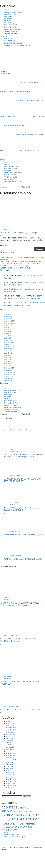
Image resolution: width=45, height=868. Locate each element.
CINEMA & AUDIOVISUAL (13, 12)
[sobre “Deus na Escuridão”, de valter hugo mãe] (12, 522)
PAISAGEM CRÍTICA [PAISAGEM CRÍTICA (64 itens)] (26, 819)
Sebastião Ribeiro (10, 289)
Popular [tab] (12, 430)
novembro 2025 (9, 323)
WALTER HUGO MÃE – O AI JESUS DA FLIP (15, 268)
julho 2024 (8, 357)
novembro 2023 (9, 374)
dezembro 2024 (9, 347)
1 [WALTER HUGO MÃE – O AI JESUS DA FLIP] (5, 562)
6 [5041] (5, 513)
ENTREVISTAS (9, 18)
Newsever (38, 847)
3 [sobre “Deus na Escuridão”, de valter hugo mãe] (6, 538)
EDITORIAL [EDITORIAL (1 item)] (20, 812)
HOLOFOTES (9, 21)
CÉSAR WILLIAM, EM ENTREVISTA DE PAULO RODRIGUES (21, 264)
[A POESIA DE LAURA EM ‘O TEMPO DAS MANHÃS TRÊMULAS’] (12, 467)
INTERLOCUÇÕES (11, 23)
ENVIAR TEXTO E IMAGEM (14, 43)
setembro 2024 (9, 353)
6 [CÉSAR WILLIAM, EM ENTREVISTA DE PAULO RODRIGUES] (6, 513)
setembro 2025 (9, 327)
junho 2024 (8, 359)
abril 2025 (8, 338)
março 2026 (8, 317)
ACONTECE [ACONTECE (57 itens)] (10, 808)
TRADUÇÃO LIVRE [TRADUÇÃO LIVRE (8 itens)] (10, 830)
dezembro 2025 (9, 321)
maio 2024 (8, 362)
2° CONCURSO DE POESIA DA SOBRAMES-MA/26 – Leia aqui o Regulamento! (24, 456)
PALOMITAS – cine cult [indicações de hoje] (19, 233)
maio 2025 (8, 336)
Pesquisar (4, 245)
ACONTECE (8, 10)
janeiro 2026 (8, 319)
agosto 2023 (8, 381)
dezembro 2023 (9, 372)
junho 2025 (8, 334)
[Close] (0, 1)
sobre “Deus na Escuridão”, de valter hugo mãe (16, 266)
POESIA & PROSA (11, 27)
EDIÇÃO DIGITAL (10, 14)
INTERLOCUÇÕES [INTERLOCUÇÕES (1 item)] (6, 820)
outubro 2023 (9, 377)
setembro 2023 (9, 379)
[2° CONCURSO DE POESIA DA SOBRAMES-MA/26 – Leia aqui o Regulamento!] (12, 440)
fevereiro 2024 (9, 368)
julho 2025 (8, 332)
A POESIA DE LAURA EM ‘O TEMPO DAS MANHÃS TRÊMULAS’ (22, 262)
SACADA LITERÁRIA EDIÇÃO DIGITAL (17, 45)
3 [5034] (5, 538)
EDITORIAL (8, 16)
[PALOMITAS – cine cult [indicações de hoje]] (11, 212)
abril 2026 (8, 315)
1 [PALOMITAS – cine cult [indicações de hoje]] (0, 236)
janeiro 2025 (8, 344)
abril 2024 (8, 364)
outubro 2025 (9, 325)
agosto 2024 (8, 355)
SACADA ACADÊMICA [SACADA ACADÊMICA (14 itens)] (21, 827)
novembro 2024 (9, 349)
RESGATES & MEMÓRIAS (13, 29)
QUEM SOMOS (9, 41)
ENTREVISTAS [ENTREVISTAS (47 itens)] (11, 815)
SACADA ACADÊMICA (12, 31)
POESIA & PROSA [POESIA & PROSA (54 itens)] (14, 824)
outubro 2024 (9, 351)
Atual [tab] (4, 430)
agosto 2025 (8, 330)
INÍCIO (7, 833)
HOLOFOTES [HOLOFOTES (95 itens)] (31, 815)
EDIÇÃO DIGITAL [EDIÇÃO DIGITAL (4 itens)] (30, 811)
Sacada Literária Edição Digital (14, 837)
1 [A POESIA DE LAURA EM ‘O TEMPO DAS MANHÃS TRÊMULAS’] (5, 484)
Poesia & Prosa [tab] (24, 430)
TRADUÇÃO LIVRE (11, 33)
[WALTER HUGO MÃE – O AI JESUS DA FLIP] (12, 547)
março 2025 (8, 340)
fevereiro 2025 (9, 342)
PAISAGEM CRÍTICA (11, 25)
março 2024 (8, 366)
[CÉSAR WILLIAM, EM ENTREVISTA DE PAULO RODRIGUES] (12, 493)
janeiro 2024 (8, 370)
